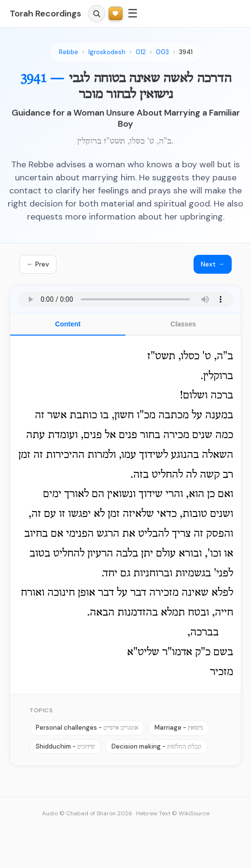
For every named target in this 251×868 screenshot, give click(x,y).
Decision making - (156, 746)
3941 (186, 52)
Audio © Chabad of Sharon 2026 (87, 813)
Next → (213, 264)
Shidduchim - (65, 746)
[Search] (97, 14)
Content (68, 324)
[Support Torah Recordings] (116, 14)
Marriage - (179, 728)
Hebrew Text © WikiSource (173, 813)
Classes (183, 324)
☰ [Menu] (133, 13)
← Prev (38, 264)
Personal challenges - (87, 728)
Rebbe (69, 52)
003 (162, 52)
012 (141, 52)
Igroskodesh (107, 52)
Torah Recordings (45, 14)
